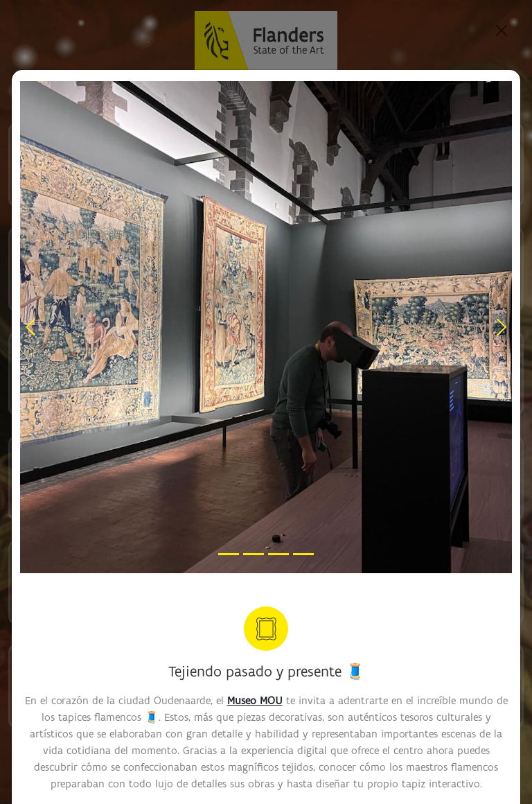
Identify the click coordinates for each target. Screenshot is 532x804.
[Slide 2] (254, 554)
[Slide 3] (278, 554)
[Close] (502, 30)
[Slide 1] (229, 554)
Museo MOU (255, 700)
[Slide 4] (303, 554)
